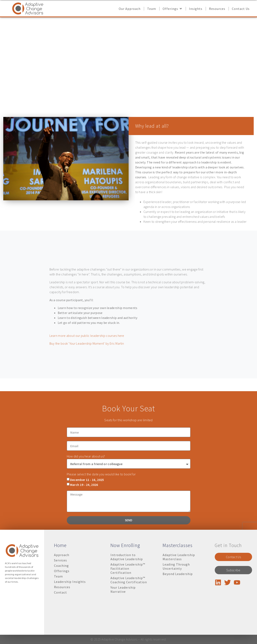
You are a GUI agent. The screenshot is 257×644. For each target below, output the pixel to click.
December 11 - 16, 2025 (87, 513)
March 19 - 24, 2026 (84, 518)
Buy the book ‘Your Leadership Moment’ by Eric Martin (87, 343)
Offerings (62, 571)
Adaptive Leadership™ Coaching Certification (129, 580)
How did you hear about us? (86, 490)
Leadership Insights (70, 582)
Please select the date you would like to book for (101, 508)
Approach (62, 555)
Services (60, 560)
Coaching (61, 566)
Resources (62, 587)
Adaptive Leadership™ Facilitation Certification (128, 568)
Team (58, 576)
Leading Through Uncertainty (176, 566)
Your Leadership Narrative (123, 589)
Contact (60, 592)
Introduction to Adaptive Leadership (127, 557)
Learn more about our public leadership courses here (87, 336)
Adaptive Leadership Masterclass (179, 557)
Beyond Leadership (178, 574)
